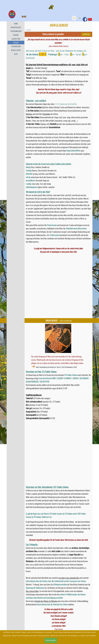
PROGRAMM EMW (16, 31)
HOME (16, 24)
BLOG (16, 54)
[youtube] (90, 19)
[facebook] (85, 19)
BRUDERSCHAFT (16, 27)
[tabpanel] (53, 34)
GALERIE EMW (16, 39)
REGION (16, 43)
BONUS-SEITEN (16, 50)
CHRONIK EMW (16, 46)
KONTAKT (16, 35)
